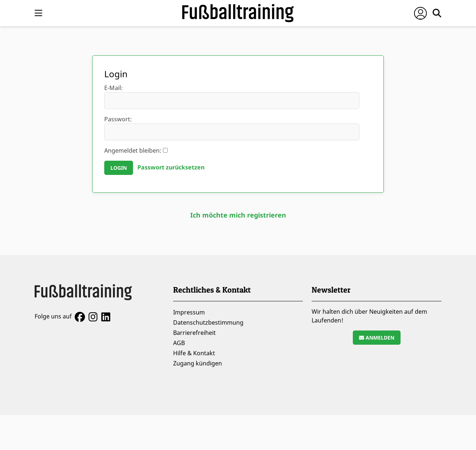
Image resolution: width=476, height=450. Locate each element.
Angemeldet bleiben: (136, 150)
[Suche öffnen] (437, 13)
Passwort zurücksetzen (171, 167)
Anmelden (377, 338)
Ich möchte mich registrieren (238, 215)
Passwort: (232, 128)
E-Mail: (232, 96)
